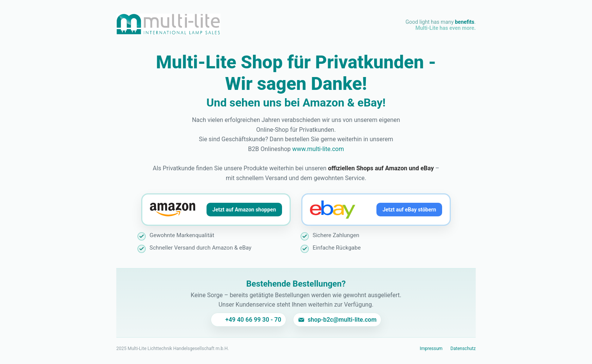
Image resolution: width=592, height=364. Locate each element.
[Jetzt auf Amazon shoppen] (216, 210)
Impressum (431, 349)
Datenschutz (463, 349)
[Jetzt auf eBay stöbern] (376, 210)
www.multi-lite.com (318, 149)
